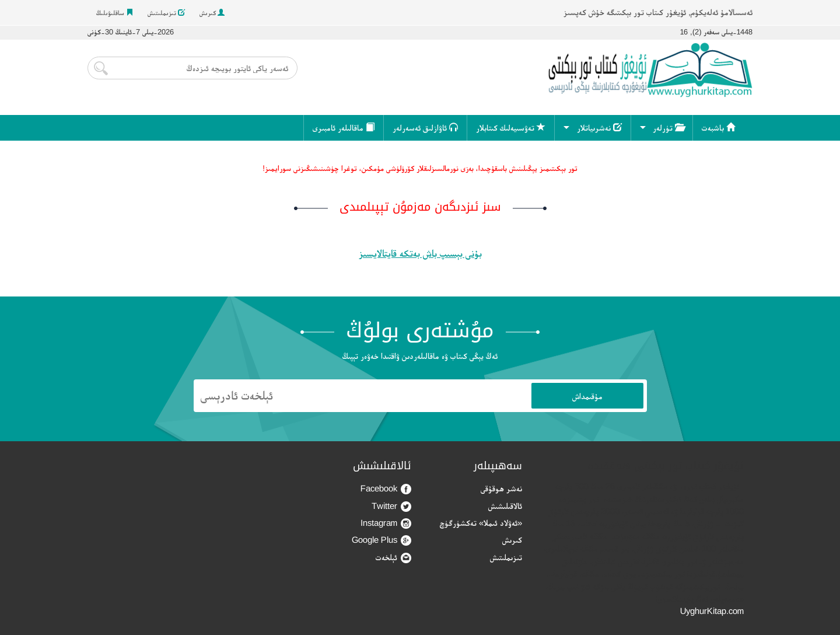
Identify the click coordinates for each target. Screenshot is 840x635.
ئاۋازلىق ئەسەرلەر (425, 128)
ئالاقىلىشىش (505, 506)
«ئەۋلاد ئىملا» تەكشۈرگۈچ (481, 523)
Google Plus (381, 540)
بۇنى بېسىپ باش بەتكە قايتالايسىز (420, 253)
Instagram (386, 523)
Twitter (391, 506)
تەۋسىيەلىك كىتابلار (511, 128)
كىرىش (212, 13)
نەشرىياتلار (599, 128)
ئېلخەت (393, 558)
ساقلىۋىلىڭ (115, 13)
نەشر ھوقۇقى (501, 488)
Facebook (386, 489)
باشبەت (718, 128)
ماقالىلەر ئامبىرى (344, 128)
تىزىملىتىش (166, 13)
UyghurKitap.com (712, 611)
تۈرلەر (668, 128)
